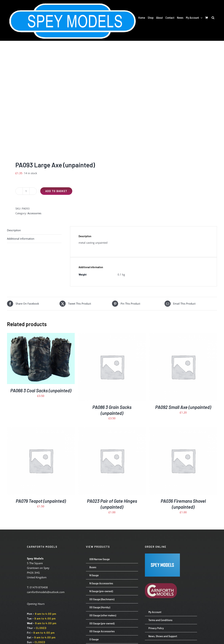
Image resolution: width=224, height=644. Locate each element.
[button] (213, 18)
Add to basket (56, 191)
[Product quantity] (26, 191)
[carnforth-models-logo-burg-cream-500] (162, 578)
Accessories (34, 213)
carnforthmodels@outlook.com (46, 592)
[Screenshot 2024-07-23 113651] (162, 555)
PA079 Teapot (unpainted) (41, 501)
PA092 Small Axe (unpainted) (183, 407)
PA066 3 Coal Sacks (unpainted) (41, 390)
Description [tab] (14, 230)
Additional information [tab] (21, 239)
